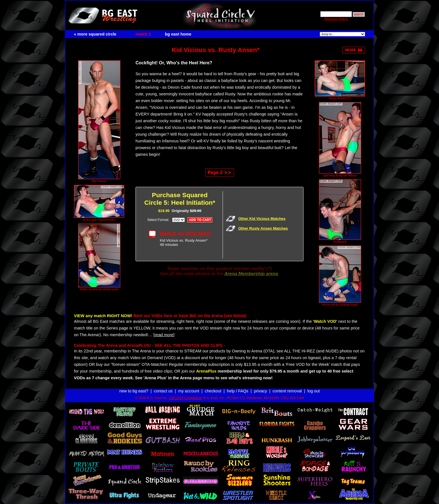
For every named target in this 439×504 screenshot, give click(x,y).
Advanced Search (336, 19)
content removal (287, 386)
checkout (213, 386)
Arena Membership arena (251, 271)
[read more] (164, 332)
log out (314, 386)
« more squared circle (95, 34)
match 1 (143, 34)
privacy (260, 386)
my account (189, 386)
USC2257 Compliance (185, 393)
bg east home (178, 34)
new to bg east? (134, 386)
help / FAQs (238, 386)
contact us (163, 386)
